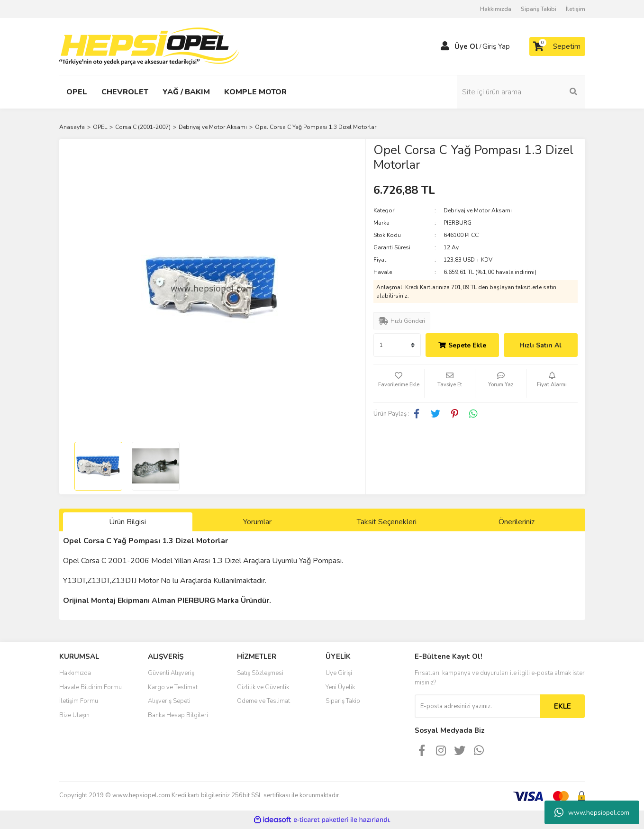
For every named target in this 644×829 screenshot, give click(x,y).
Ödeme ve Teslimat (263, 701)
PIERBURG (458, 223)
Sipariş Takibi (539, 9)
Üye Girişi (339, 673)
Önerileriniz (517, 522)
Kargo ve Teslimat (173, 687)
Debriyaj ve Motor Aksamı (478, 210)
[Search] (521, 92)
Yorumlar (257, 522)
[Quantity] (397, 345)
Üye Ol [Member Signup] (466, 46)
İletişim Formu (79, 701)
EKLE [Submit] (562, 706)
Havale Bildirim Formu (91, 687)
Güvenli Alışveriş (171, 673)
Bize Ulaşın (74, 715)
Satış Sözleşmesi (260, 673)
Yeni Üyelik (340, 687)
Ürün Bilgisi (127, 522)
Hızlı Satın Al (540, 345)
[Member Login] (445, 46)
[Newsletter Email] (477, 706)
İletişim (576, 9)
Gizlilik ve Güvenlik (263, 687)
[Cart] (557, 46)
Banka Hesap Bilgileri (178, 715)
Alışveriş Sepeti (169, 701)
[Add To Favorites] (399, 383)
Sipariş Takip (343, 701)
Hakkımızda (496, 9)
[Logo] (149, 46)
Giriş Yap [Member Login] (496, 46)
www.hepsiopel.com (592, 812)
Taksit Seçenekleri (387, 522)
